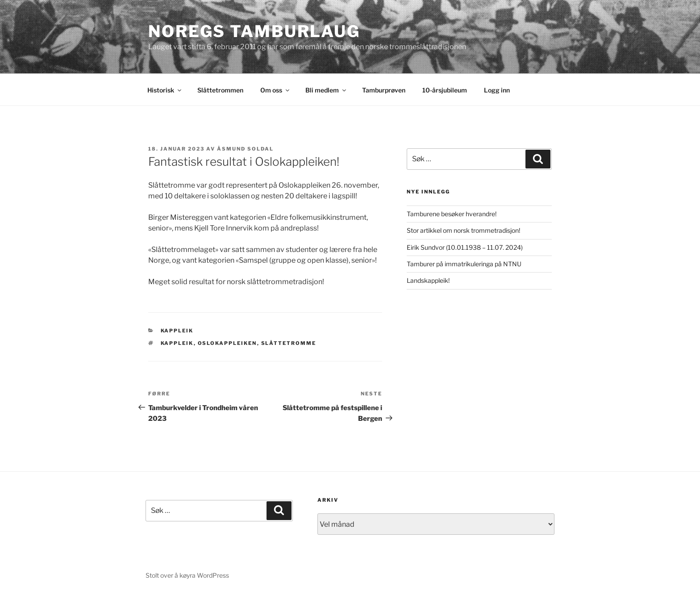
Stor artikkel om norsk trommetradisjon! (463, 230)
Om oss (275, 90)
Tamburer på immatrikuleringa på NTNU (464, 264)
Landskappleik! (428, 280)
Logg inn (497, 90)
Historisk (165, 90)
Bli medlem (326, 90)
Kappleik (177, 331)
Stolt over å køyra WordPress (187, 575)
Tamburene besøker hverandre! (452, 214)
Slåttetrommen (220, 90)
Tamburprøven (384, 90)
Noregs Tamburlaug (254, 31)
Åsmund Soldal (245, 149)
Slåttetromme (289, 343)
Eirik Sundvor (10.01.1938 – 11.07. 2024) (465, 247)
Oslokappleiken (227, 343)
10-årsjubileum (445, 90)
